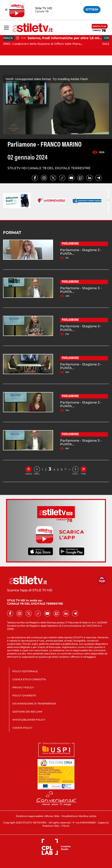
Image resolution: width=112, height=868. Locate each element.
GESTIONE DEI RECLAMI (27, 712)
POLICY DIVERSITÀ (24, 695)
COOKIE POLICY (22, 728)
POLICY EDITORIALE (25, 671)
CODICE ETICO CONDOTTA (29, 679)
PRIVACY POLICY (23, 687)
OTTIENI (92, 9)
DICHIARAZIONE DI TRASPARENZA (34, 704)
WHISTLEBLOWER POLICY (29, 720)
